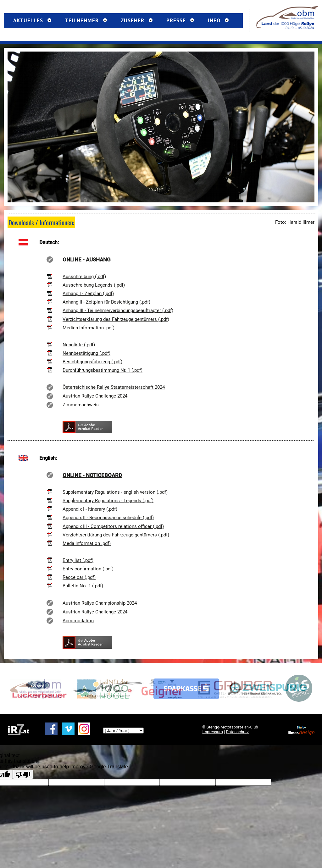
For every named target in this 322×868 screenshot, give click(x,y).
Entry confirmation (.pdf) (88, 569)
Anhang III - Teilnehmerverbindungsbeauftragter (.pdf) (118, 310)
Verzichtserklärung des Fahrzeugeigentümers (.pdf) (116, 319)
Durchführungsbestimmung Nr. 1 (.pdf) (103, 370)
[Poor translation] (23, 774)
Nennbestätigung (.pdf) (86, 353)
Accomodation (78, 621)
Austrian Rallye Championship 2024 (100, 603)
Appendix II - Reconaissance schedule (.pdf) (108, 518)
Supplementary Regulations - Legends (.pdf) (108, 501)
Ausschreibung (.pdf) (84, 277)
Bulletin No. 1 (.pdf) (83, 586)
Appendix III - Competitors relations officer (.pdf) (113, 526)
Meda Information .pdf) (87, 543)
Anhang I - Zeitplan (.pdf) (88, 294)
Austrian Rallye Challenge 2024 (95, 396)
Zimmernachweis (81, 405)
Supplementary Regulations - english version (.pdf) (115, 492)
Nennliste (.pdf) (79, 345)
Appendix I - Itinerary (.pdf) (90, 509)
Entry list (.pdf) (78, 560)
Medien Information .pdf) (89, 328)
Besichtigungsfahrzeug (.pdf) (92, 362)
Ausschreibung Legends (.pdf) (94, 285)
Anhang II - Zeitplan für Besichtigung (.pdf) (106, 302)
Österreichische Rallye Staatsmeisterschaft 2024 (114, 387)
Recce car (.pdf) (79, 577)
